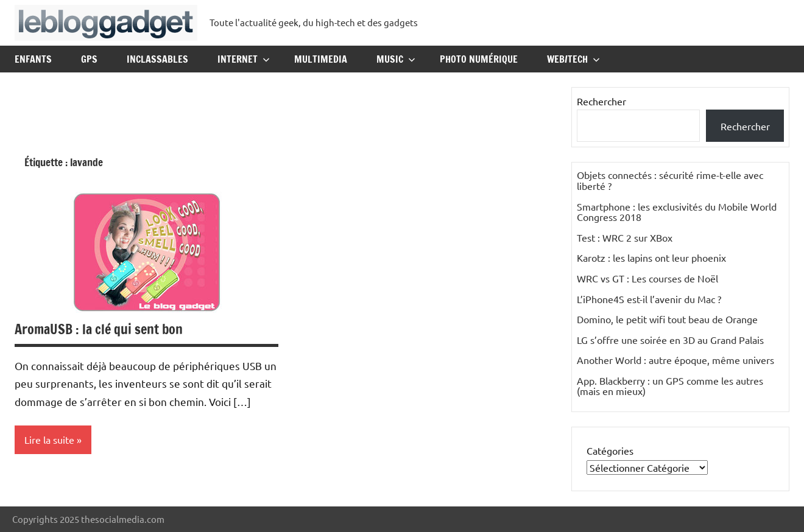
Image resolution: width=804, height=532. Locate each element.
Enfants (33, 59)
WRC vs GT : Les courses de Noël (647, 278)
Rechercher (601, 101)
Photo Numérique (479, 59)
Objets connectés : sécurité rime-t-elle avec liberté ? (670, 180)
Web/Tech (573, 59)
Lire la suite (49, 439)
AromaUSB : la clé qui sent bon (99, 329)
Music (396, 59)
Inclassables (157, 59)
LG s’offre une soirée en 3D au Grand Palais (670, 340)
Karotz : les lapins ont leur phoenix (651, 257)
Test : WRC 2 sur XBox (625, 237)
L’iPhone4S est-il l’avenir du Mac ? (649, 299)
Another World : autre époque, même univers (675, 360)
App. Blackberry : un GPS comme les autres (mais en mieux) (670, 386)
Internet (244, 59)
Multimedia (321, 59)
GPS (89, 59)
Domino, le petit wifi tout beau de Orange (667, 319)
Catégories (610, 450)
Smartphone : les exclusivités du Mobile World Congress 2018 (677, 212)
